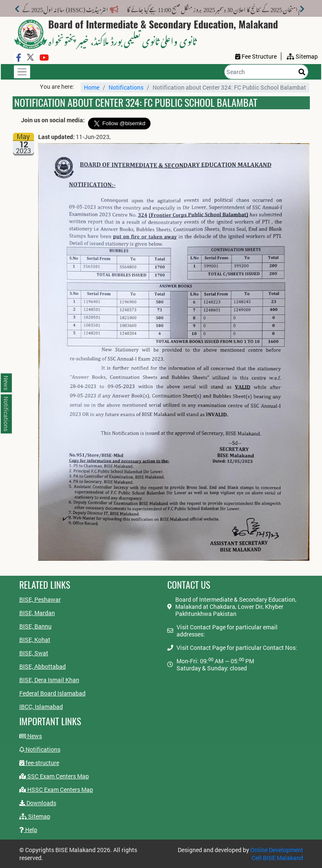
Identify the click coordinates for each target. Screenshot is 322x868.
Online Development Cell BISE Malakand (277, 854)
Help (28, 830)
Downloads (38, 803)
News (31, 736)
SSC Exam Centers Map (54, 776)
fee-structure (39, 763)
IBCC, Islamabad (41, 707)
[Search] (266, 72)
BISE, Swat (34, 653)
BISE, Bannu (35, 626)
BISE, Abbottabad (43, 666)
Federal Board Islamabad (52, 693)
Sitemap (35, 816)
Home (92, 87)
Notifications (126, 87)
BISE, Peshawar (40, 599)
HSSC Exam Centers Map (56, 789)
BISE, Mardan (37, 613)
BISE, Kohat (35, 640)
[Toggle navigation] (22, 72)
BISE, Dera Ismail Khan (49, 680)
